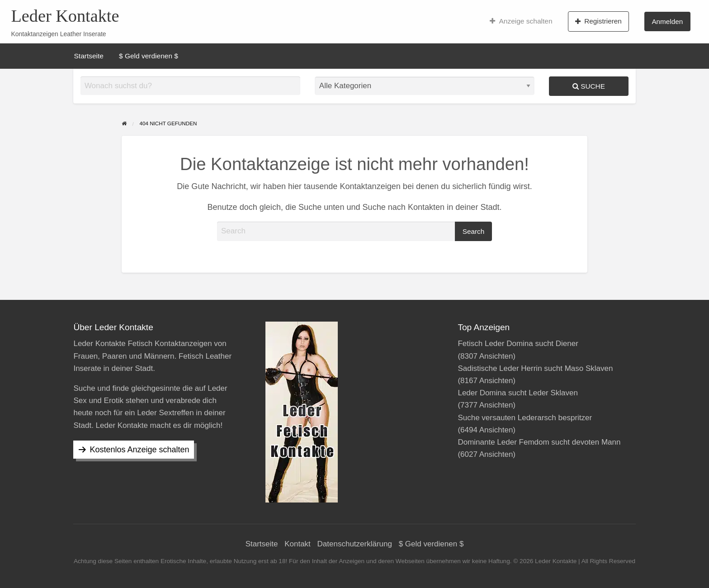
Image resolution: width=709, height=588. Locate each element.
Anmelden (667, 21)
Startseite (89, 56)
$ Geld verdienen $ (149, 56)
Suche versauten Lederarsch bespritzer (525, 418)
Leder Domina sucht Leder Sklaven (518, 393)
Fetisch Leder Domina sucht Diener (518, 344)
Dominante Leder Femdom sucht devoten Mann (539, 442)
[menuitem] (521, 21)
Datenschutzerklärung (355, 544)
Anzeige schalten (521, 21)
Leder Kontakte (65, 16)
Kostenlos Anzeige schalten (139, 450)
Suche (589, 86)
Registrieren (598, 21)
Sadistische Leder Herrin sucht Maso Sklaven (535, 368)
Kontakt (298, 544)
